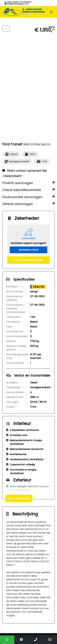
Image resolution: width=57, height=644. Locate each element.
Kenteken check (28, 250)
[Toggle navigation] (51, 12)
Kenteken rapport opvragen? (28, 243)
